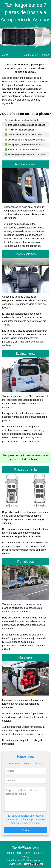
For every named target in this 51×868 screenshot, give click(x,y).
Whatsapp (13, 154)
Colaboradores (34, 864)
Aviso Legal (16, 864)
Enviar (26, 830)
